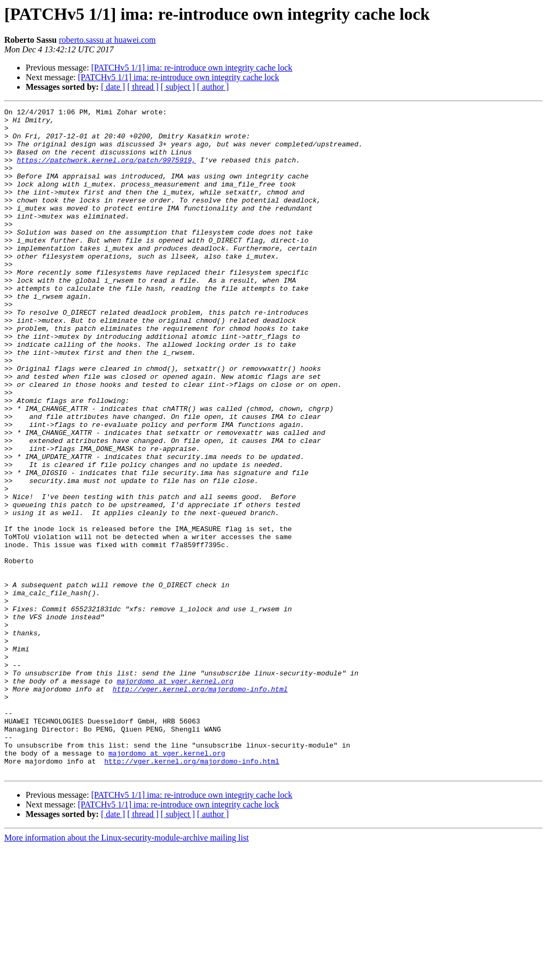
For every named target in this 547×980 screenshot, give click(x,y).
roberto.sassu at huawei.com (107, 40)
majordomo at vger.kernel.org (175, 796)
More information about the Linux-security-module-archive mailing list (127, 971)
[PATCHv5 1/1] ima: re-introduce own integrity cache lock (192, 68)
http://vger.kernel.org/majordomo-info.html (200, 806)
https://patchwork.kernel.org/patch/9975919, (106, 171)
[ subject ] (178, 87)
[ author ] (213, 87)
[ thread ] (143, 87)
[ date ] (113, 87)
